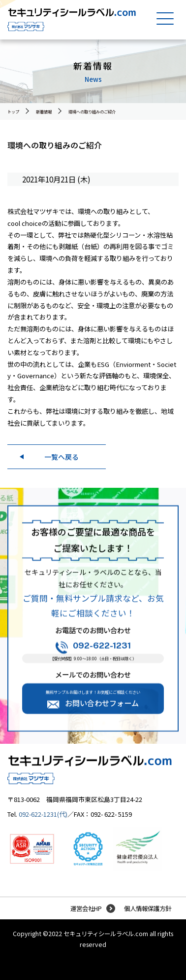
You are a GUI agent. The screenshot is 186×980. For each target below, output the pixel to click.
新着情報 (44, 111)
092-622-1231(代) (43, 814)
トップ (13, 111)
